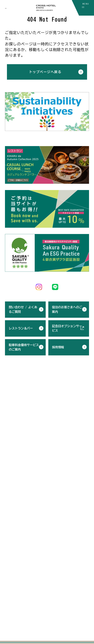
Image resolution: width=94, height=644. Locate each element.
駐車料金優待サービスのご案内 (24, 346)
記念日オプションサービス (67, 328)
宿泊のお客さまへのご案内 (67, 309)
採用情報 (58, 346)
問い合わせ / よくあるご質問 (23, 309)
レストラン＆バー (21, 328)
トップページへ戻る (45, 72)
